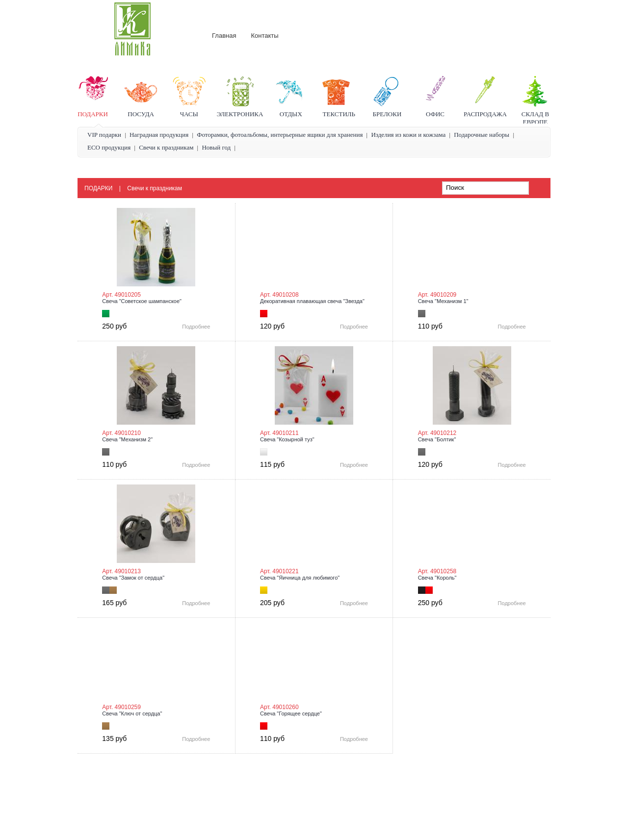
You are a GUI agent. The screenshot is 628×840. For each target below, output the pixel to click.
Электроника (240, 114)
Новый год (216, 147)
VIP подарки (104, 135)
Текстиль (339, 114)
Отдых (291, 114)
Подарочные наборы (482, 135)
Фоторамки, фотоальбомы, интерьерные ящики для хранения (280, 135)
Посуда (141, 114)
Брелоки (387, 114)
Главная (224, 36)
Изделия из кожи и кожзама (408, 135)
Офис (435, 114)
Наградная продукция (159, 135)
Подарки (93, 114)
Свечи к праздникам (166, 147)
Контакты (264, 36)
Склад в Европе (535, 118)
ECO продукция (109, 147)
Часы (189, 114)
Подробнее (196, 327)
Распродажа (485, 114)
